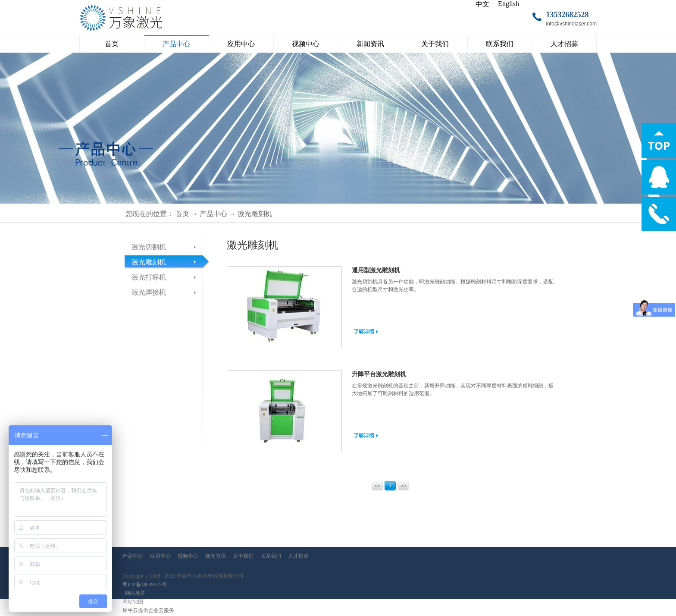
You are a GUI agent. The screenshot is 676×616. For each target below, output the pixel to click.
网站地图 (134, 593)
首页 (112, 44)
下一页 (404, 487)
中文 (482, 4)
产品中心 (213, 214)
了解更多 (366, 331)
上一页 (378, 487)
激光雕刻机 (255, 214)
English (509, 4)
